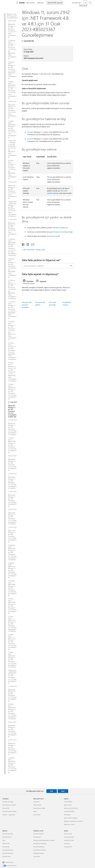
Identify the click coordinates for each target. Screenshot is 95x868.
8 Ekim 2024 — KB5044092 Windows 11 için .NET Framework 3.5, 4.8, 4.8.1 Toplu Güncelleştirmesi (12, 29)
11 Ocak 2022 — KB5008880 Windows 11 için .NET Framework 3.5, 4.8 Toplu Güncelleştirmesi (12, 694)
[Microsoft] (9, 3)
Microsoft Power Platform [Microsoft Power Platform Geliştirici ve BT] (40, 850)
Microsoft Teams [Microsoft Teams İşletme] (7, 856)
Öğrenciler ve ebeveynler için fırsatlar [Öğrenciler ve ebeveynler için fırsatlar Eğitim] (73, 821)
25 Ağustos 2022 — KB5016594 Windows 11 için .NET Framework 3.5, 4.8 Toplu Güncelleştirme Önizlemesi (12, 552)
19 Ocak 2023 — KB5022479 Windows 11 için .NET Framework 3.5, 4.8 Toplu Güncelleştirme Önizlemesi (12, 427)
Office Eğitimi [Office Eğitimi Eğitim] (67, 815)
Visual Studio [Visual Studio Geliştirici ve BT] (37, 856)
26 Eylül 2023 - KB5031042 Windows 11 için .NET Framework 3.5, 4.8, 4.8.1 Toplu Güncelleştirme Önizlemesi (12, 209)
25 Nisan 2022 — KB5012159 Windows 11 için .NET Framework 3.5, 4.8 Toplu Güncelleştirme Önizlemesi (12, 624)
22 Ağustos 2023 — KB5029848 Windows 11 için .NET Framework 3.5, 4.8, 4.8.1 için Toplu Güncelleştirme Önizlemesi (12, 247)
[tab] (29, 281)
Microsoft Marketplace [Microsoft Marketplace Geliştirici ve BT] (39, 847)
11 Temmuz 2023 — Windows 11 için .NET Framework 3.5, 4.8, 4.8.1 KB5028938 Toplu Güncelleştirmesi (12, 310)
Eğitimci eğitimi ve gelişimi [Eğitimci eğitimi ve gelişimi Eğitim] (71, 818)
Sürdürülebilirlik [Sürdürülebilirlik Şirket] (68, 847)
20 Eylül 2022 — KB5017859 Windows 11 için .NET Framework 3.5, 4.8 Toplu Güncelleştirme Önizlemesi (12, 517)
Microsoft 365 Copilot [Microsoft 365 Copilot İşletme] (8, 853)
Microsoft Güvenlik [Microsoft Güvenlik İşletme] (7, 837)
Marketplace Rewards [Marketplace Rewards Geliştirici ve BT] (39, 853)
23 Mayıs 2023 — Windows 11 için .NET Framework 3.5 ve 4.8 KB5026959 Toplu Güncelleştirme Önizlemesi (12, 351)
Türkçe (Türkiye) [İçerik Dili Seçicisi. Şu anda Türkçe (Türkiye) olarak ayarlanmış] (9, 862)
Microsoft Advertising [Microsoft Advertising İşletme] (8, 850)
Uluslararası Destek (53, 236)
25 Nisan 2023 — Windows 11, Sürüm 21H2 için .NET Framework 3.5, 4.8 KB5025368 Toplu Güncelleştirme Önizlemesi (12, 372)
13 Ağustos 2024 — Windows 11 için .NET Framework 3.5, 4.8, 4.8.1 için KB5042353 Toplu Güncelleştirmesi (12, 50)
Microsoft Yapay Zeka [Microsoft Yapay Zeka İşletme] (8, 834)
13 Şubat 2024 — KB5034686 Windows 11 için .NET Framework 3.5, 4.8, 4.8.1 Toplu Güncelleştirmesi (12, 129)
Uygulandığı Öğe (29, 41)
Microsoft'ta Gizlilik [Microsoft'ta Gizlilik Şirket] (69, 840)
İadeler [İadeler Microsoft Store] (35, 811)
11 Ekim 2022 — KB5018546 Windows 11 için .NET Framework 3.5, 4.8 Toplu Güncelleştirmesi (12, 499)
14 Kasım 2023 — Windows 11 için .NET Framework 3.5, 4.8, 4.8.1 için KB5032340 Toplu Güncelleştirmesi (12, 169)
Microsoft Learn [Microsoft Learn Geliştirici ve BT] (37, 837)
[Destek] (22, 3)
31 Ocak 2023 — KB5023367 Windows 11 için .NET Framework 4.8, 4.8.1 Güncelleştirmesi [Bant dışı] (12, 409)
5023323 (31, 132)
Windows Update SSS (61, 228)
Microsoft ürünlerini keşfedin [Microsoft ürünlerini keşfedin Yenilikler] (9, 811)
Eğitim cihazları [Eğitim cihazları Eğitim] (68, 805)
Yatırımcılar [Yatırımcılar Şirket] (67, 843)
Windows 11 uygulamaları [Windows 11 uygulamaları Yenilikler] (9, 815)
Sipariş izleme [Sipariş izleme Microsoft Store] (37, 815)
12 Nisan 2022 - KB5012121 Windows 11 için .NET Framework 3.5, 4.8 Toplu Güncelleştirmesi (12, 642)
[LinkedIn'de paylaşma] (27, 244)
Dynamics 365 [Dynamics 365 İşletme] (6, 843)
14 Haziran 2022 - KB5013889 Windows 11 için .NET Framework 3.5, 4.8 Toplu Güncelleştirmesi (12, 588)
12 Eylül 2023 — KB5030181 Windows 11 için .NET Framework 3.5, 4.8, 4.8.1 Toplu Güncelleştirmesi (12, 228)
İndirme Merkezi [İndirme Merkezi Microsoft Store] (37, 805)
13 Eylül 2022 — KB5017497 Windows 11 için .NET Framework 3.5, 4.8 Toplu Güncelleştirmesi (12, 534)
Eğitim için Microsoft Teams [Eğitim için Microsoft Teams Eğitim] (71, 808)
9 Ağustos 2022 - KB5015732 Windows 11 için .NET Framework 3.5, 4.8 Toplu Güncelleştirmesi (12, 570)
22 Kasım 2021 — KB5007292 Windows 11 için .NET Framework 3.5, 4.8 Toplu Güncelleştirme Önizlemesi (12, 711)
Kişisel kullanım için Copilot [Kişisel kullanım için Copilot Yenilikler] (9, 805)
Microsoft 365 (30, 3)
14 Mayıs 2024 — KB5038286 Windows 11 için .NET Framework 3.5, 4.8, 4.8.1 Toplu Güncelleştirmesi (12, 90)
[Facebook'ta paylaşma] (23, 244)
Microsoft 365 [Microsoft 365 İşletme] (6, 847)
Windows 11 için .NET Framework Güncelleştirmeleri (12, 16)
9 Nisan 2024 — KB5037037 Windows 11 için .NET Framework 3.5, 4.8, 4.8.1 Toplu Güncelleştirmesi (12, 110)
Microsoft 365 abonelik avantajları (27, 305)
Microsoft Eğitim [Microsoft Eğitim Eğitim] (68, 802)
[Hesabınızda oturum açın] (90, 3)
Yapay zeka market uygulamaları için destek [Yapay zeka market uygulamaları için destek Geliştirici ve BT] (44, 840)
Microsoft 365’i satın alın (55, 3)
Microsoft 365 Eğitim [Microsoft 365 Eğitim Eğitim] (69, 811)
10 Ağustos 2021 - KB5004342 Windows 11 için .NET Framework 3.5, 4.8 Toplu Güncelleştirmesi (12, 765)
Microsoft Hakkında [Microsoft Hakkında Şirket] (69, 837)
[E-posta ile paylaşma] (32, 244)
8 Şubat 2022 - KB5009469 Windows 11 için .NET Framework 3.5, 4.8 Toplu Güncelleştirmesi (12, 677)
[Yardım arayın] (85, 3)
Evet (52, 791)
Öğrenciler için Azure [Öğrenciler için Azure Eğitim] (69, 824)
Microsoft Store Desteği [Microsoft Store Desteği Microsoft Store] (39, 808)
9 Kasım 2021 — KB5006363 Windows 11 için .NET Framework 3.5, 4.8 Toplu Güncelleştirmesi (12, 729)
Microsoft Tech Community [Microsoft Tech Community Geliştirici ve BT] (40, 843)
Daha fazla (40, 3)
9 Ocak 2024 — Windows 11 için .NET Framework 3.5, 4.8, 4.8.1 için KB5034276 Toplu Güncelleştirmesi (12, 149)
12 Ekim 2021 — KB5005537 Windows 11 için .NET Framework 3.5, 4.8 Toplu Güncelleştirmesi (12, 747)
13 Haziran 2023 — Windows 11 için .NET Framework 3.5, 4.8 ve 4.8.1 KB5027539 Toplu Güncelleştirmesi (12, 331)
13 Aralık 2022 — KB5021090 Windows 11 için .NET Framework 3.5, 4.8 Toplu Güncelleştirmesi (12, 445)
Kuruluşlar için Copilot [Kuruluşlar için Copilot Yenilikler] (8, 802)
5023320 (31, 139)
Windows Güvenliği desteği (63, 232)
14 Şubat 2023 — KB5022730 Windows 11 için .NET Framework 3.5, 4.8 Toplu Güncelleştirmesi (12, 391)
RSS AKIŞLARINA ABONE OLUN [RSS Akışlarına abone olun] (34, 250)
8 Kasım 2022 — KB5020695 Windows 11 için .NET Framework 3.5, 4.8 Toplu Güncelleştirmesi (12, 463)
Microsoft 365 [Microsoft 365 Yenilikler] (6, 808)
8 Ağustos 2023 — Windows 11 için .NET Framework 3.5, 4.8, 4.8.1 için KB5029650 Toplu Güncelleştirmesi (12, 268)
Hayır (63, 791)
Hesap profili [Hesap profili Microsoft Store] (36, 802)
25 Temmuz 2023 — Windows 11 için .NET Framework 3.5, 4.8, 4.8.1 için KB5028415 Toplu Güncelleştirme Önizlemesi (12, 289)
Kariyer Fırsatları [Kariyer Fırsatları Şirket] (68, 834)
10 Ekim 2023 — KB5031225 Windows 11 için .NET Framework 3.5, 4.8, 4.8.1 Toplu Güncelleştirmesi (12, 190)
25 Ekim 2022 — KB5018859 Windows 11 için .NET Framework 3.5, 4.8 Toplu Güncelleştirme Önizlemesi (12, 481)
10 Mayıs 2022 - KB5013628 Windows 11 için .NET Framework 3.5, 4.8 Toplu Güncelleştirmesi (12, 606)
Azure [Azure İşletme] (4, 840)
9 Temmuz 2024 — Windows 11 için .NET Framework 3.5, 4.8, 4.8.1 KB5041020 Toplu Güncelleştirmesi (12, 70)
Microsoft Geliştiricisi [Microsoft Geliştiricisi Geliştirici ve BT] (39, 834)
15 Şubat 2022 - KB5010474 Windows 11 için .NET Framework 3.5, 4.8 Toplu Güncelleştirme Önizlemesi (12, 660)
